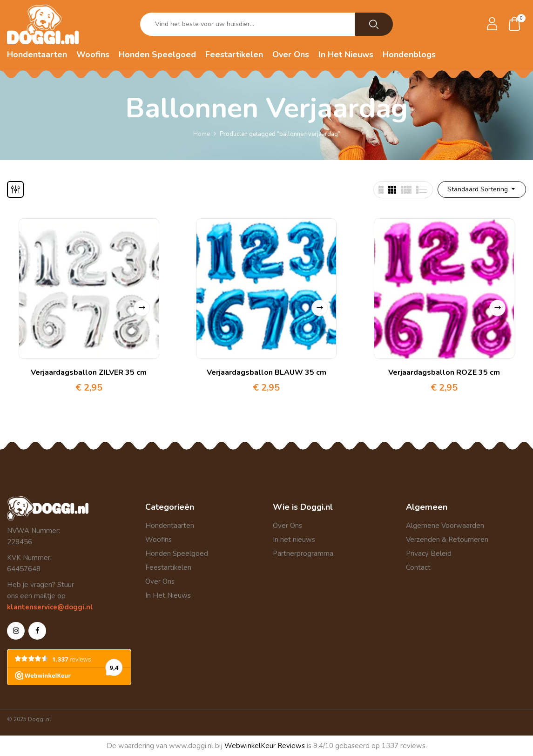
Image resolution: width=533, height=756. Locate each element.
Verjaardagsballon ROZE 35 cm (444, 372)
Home (202, 134)
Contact (418, 567)
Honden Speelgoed (177, 553)
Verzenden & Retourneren (447, 540)
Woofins (159, 540)
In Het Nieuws (168, 595)
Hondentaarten (170, 526)
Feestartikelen (168, 567)
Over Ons (160, 581)
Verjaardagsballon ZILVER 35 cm (89, 372)
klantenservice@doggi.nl (50, 607)
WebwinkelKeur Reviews (265, 746)
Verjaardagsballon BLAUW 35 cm (266, 372)
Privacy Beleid (429, 553)
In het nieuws (294, 540)
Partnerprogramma (303, 553)
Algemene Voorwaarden (445, 526)
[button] (515, 24)
